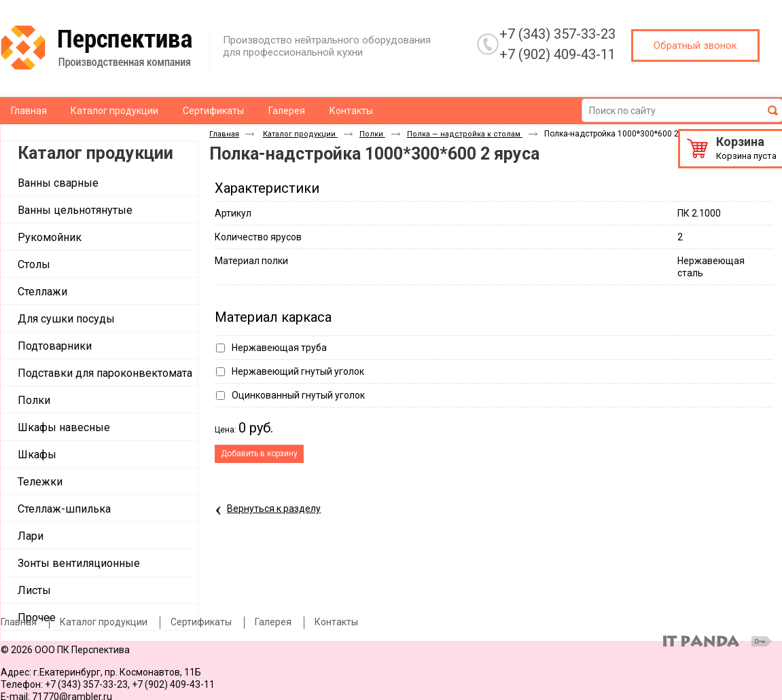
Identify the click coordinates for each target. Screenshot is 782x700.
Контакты (336, 622)
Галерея (273, 622)
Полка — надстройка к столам (465, 134)
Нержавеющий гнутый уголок (298, 371)
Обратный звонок (695, 45)
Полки (372, 134)
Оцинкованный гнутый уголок (298, 395)
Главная (224, 134)
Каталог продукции (95, 153)
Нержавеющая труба (279, 348)
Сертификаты (201, 622)
